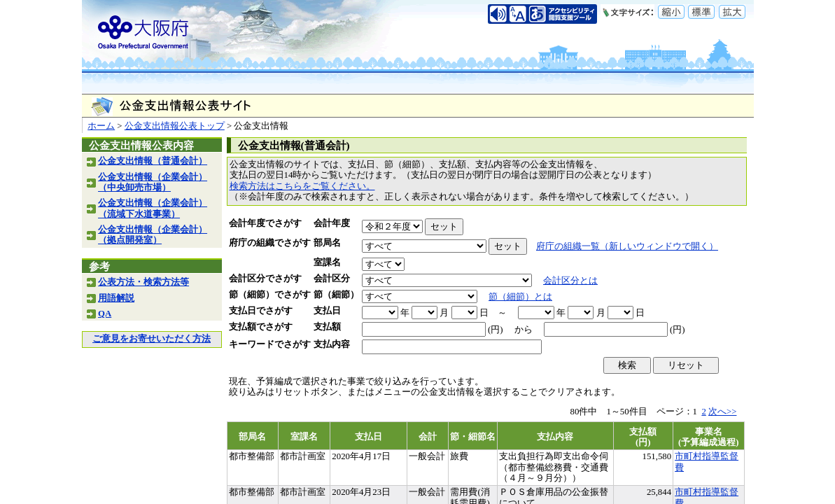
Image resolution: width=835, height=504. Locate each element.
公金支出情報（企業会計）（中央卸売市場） (153, 182)
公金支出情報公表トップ (175, 126)
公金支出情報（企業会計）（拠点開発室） (153, 235)
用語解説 (116, 298)
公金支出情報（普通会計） (153, 161)
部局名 (327, 243)
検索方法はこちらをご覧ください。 (302, 186)
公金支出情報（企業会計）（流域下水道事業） (153, 208)
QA (105, 314)
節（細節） (336, 295)
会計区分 (332, 279)
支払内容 (332, 344)
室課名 (327, 262)
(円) (496, 330)
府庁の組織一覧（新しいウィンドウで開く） (627, 246)
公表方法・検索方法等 (143, 282)
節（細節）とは (520, 297)
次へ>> (722, 412)
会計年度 (332, 223)
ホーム (101, 126)
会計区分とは (570, 281)
